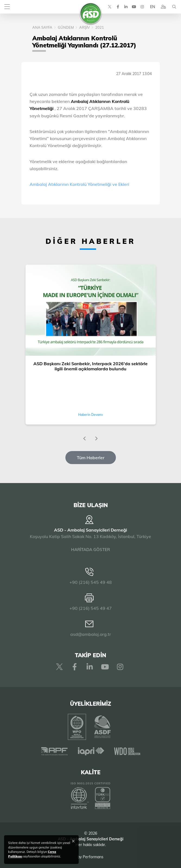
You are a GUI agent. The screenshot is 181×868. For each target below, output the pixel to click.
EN (153, 7)
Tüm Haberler (91, 458)
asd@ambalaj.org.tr (91, 634)
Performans (93, 857)
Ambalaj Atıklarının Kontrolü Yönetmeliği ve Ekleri (79, 184)
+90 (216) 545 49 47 (91, 608)
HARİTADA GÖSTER (90, 550)
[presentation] (85, 439)
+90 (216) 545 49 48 (91, 582)
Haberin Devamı (90, 415)
